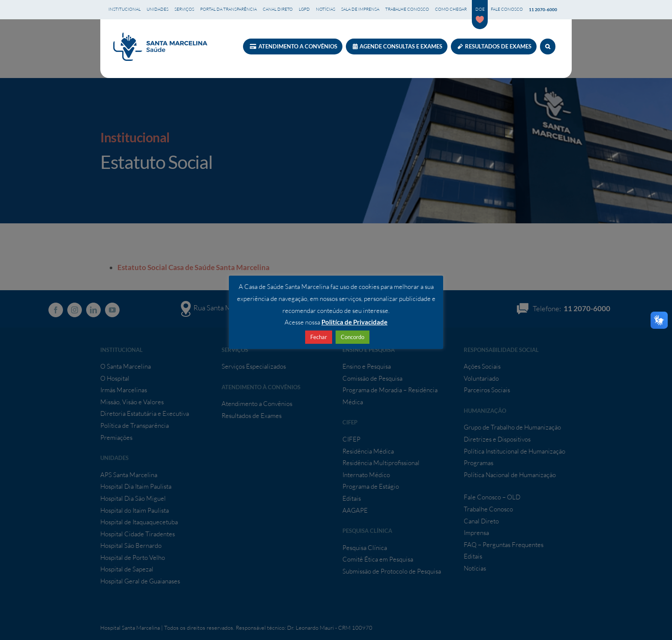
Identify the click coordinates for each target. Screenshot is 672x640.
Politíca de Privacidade (354, 322)
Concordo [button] (352, 337)
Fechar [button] (319, 337)
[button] (548, 47)
